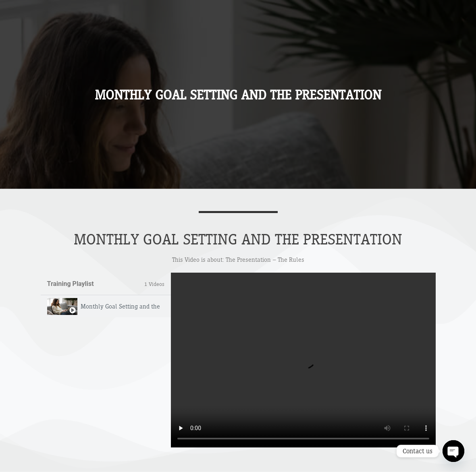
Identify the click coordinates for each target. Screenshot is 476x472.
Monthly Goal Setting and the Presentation (121, 306)
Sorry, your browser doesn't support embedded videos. (303, 360)
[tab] (106, 306)
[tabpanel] (303, 360)
